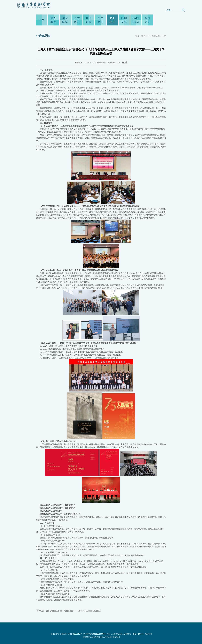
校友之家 (148, 20)
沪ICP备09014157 (75, 634)
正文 (164, 36)
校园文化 (124, 20)
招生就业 (101, 20)
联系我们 (116, 637)
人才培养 (77, 20)
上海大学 (63, 634)
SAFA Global (136, 20)
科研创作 (89, 20)
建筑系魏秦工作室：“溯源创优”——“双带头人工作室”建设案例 (74, 611)
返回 (124, 62)
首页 (42, 20)
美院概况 (53, 20)
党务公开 (112, 20)
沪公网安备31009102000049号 (95, 634)
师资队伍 (65, 20)
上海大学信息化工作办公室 (102, 637)
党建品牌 (156, 36)
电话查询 (148, 634)
